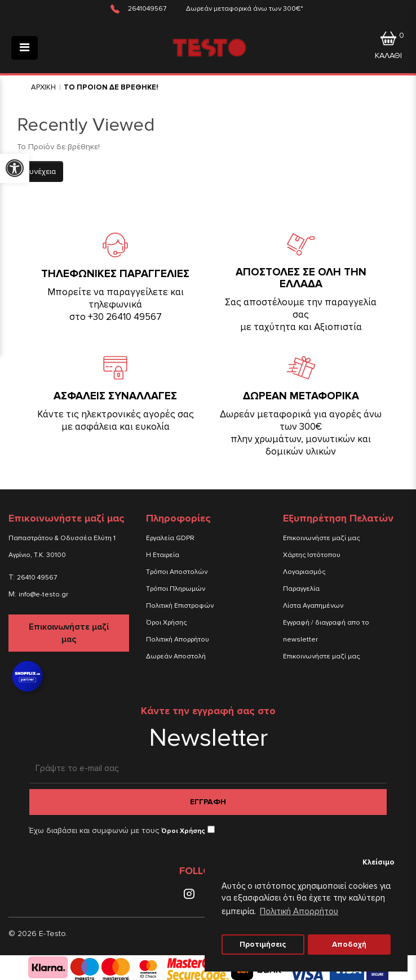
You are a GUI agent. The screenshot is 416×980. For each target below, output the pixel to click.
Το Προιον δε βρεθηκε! (111, 87)
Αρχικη (43, 87)
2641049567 (147, 9)
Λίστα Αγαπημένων (313, 606)
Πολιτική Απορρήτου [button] (299, 911)
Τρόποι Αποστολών (177, 572)
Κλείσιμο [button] (379, 862)
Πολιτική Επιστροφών (180, 606)
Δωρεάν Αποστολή (176, 656)
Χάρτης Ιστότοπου (312, 555)
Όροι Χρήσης (166, 623)
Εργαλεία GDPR (170, 538)
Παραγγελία (301, 589)
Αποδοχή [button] (349, 945)
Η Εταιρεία (163, 555)
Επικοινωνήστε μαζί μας (69, 633)
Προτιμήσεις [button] (263, 945)
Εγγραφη (208, 802)
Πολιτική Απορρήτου (178, 640)
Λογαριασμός (304, 572)
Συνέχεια (40, 171)
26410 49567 (37, 578)
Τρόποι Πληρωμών (176, 589)
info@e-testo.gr (43, 594)
